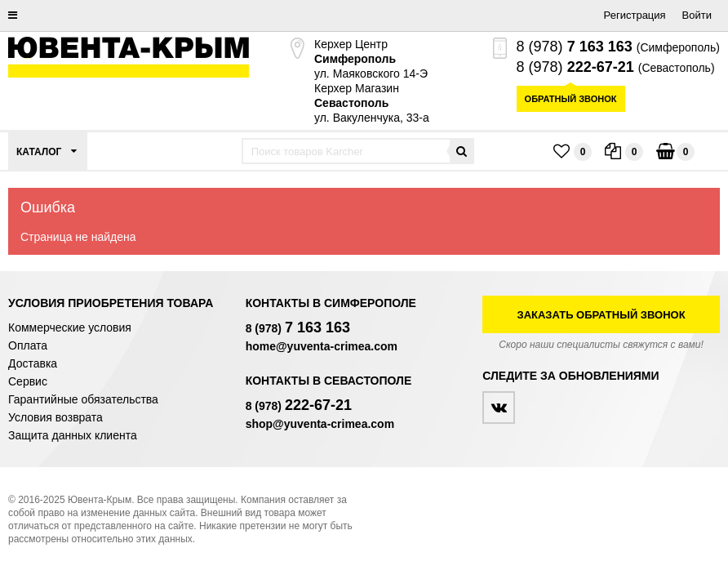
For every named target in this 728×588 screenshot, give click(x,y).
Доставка (33, 363)
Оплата (28, 345)
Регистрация (635, 15)
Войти (697, 15)
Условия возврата (55, 417)
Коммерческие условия (70, 327)
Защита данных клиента (73, 435)
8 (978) (575, 47)
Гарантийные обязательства (83, 399)
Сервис (28, 381)
